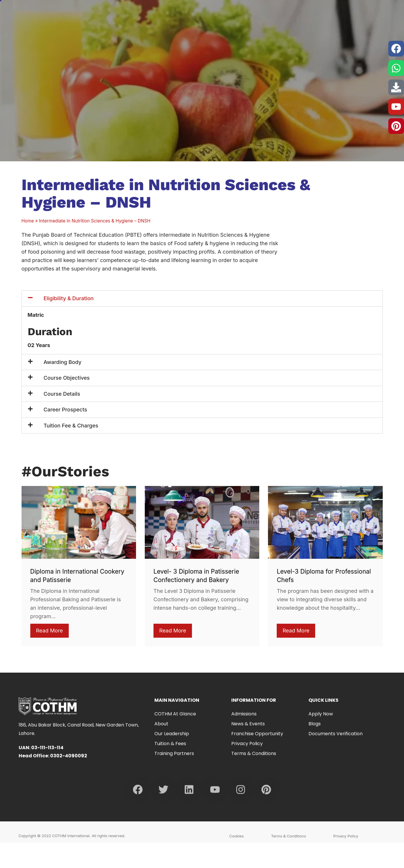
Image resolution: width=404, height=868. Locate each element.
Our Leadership (172, 734)
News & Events (248, 724)
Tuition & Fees (170, 744)
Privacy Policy (247, 744)
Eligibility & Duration (69, 298)
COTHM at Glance (177, 714)
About (161, 724)
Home (28, 221)
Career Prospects (65, 410)
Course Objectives (67, 378)
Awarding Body (63, 362)
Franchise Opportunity (257, 734)
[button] (202, 298)
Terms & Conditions (254, 753)
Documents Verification (336, 734)
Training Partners (174, 753)
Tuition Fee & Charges (71, 426)
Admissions (244, 714)
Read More (50, 631)
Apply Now (321, 714)
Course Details (62, 394)
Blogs (315, 724)
